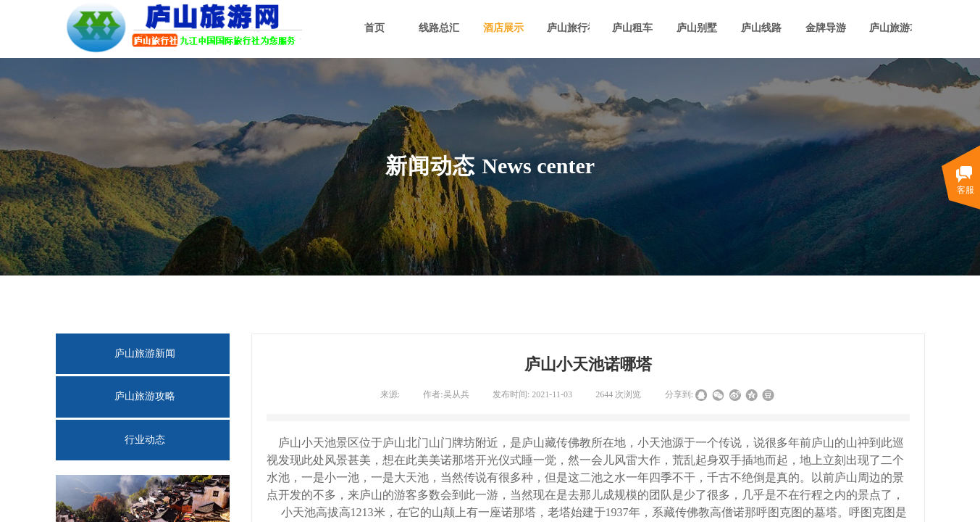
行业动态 (145, 440)
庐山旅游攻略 (145, 396)
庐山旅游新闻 (145, 353)
